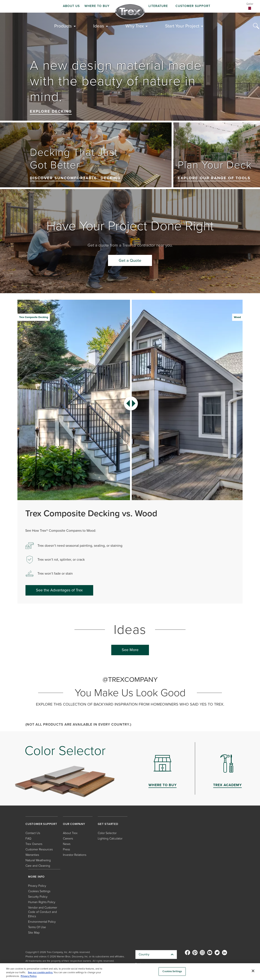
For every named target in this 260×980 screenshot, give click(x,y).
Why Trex (135, 26)
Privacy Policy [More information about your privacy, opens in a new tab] (29, 976)
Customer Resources (39, 849)
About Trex (70, 833)
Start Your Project (182, 26)
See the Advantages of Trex (59, 590)
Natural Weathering (38, 860)
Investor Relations (75, 855)
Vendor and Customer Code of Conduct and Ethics (43, 912)
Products (63, 26)
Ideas (99, 26)
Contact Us (33, 833)
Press (66, 849)
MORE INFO (36, 877)
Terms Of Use (37, 927)
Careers (68, 839)
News (67, 844)
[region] (130, 972)
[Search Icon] (256, 26)
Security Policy (38, 897)
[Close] (253, 971)
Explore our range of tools (214, 178)
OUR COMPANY (74, 824)
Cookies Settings (39, 891)
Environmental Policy (42, 922)
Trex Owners (34, 844)
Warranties (32, 855)
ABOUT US (71, 6)
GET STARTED (108, 824)
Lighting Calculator (110, 839)
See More (130, 650)
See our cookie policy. (40, 972)
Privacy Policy (37, 886)
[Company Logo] (130, 12)
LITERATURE (158, 6)
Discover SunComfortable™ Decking (75, 178)
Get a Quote (130, 260)
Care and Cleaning (38, 866)
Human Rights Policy (42, 902)
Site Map (34, 933)
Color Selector (107, 833)
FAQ (28, 839)
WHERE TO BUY (97, 6)
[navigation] (130, 6)
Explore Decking (51, 111)
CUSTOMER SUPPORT (193, 6)
